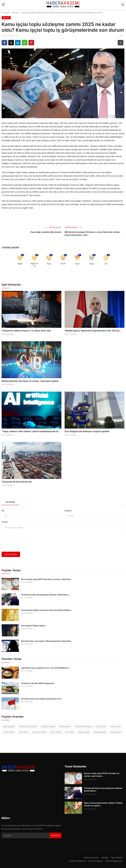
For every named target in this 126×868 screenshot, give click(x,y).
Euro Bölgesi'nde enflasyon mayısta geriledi (87, 431)
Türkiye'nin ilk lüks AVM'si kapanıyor (38, 683)
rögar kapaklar (9, 726)
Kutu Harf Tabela (39, 732)
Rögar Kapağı (84, 732)
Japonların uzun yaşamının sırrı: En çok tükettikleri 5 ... (46, 668)
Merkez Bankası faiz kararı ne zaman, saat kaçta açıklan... (31, 381)
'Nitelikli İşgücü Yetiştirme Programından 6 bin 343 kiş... (93, 331)
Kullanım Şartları (91, 857)
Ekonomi (16, 13)
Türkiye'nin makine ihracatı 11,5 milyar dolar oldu (26, 331)
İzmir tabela (101, 726)
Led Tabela (70, 732)
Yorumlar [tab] (10, 502)
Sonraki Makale (73, 227)
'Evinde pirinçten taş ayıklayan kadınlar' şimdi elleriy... (46, 595)
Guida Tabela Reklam (83, 726)
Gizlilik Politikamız (78, 861)
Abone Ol (56, 835)
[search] (123, 5)
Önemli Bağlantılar (114, 861)
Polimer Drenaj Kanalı (28, 726)
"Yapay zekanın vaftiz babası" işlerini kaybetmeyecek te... (31, 431)
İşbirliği (105, 857)
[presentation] (22, 544)
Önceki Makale (53, 227)
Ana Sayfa (5, 13)
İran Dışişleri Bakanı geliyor (33, 626)
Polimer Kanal (65, 726)
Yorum (5, 522)
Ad (3, 511)
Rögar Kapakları (100, 732)
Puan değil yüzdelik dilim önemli (46, 232)
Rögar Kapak (116, 732)
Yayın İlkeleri (117, 857)
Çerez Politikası (96, 861)
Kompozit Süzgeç (48, 726)
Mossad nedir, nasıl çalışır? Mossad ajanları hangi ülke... (47, 641)
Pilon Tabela (115, 726)
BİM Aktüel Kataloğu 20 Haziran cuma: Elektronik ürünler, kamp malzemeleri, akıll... (92, 234)
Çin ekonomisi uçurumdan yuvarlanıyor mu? (41, 699)
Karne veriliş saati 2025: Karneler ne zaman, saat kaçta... (47, 579)
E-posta (68, 511)
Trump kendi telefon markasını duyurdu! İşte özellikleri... (47, 610)
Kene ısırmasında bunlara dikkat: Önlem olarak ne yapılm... (103, 804)
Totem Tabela (9, 732)
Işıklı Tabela (23, 732)
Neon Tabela (56, 732)
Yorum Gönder (11, 554)
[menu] (3, 5)
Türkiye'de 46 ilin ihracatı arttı (17, 482)
